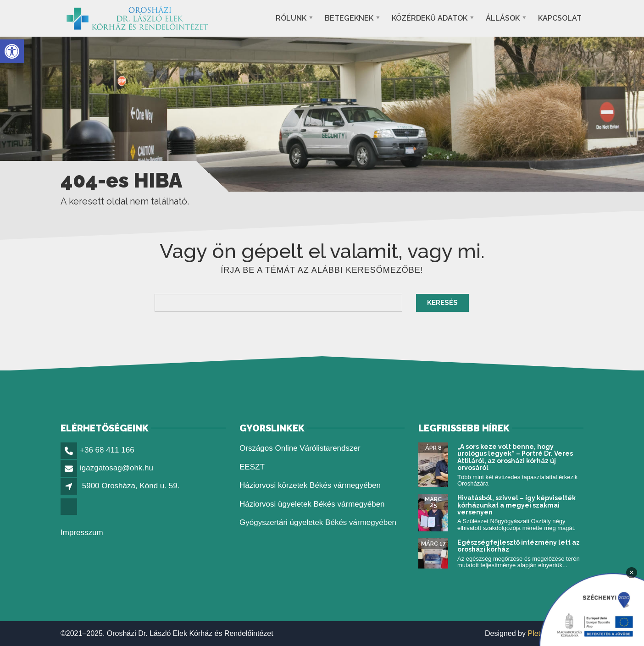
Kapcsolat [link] (560, 18)
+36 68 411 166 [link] (107, 450)
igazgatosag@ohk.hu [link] (117, 468)
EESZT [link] (252, 467)
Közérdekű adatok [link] (430, 18)
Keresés (442, 303)
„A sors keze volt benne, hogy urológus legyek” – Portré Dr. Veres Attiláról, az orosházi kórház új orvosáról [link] (515, 457)
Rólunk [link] (291, 18)
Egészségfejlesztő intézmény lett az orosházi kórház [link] (519, 546)
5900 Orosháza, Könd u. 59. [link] (131, 486)
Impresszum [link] (82, 533)
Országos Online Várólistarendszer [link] (300, 448)
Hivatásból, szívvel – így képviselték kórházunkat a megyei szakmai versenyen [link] (516, 505)
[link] (12, 51)
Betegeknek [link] (349, 18)
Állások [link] (503, 18)
